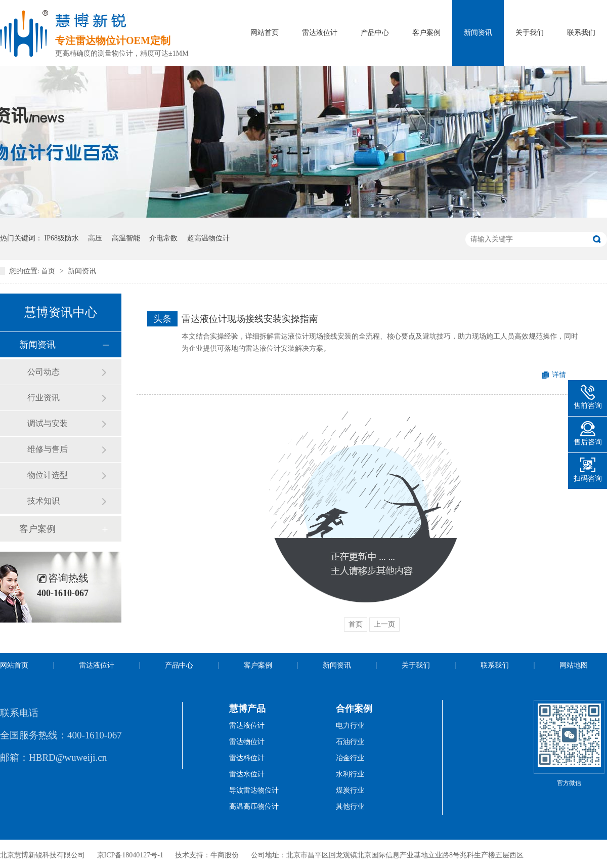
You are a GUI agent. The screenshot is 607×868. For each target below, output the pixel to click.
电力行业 (350, 726)
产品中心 (375, 33)
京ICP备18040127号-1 (130, 855)
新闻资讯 (478, 33)
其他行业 (350, 807)
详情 (559, 375)
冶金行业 (350, 758)
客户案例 (426, 33)
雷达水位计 (247, 774)
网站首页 (265, 33)
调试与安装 (48, 423)
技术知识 (44, 501)
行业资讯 (44, 398)
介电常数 (163, 238)
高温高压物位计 (254, 807)
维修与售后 (48, 449)
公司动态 (44, 372)
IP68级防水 (62, 238)
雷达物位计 (247, 742)
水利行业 (350, 774)
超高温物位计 (208, 238)
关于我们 (530, 33)
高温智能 (126, 238)
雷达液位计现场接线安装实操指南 (250, 319)
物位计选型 (48, 475)
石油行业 (350, 742)
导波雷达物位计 (254, 790)
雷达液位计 (320, 33)
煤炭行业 (350, 790)
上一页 (384, 624)
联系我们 (581, 33)
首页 (49, 271)
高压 (95, 238)
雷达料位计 (247, 758)
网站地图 (574, 665)
